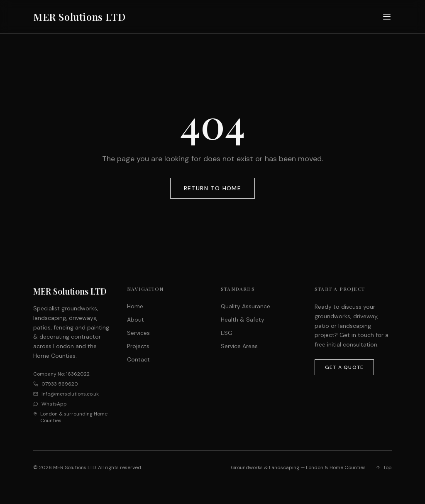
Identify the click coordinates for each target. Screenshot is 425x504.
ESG (227, 333)
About (136, 320)
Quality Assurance (245, 306)
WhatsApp (54, 404)
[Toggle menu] (387, 17)
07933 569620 (60, 384)
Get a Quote (344, 367)
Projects (138, 346)
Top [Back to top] (384, 467)
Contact (138, 359)
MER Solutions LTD (79, 17)
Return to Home (213, 188)
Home (135, 306)
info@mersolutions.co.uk (70, 394)
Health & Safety (243, 320)
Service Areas (239, 346)
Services (138, 333)
